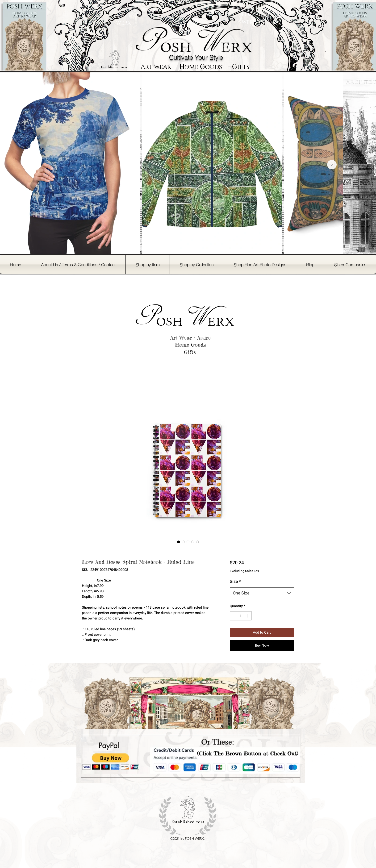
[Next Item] (332, 165)
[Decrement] (234, 616)
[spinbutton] (240, 616)
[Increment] (248, 616)
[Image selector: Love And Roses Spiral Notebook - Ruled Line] (179, 542)
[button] (148, 264)
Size (235, 582)
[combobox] (262, 593)
